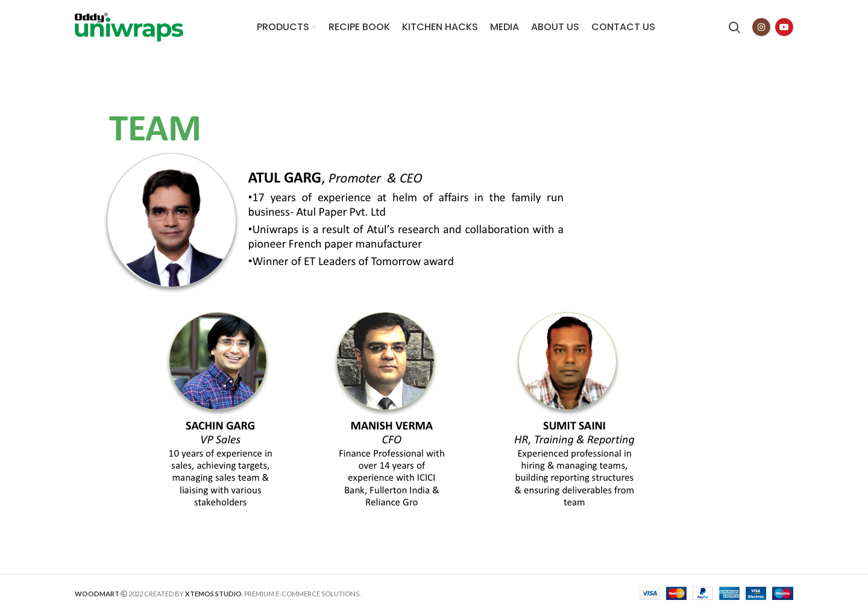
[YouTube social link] (784, 27)
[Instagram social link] (761, 27)
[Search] (734, 27)
